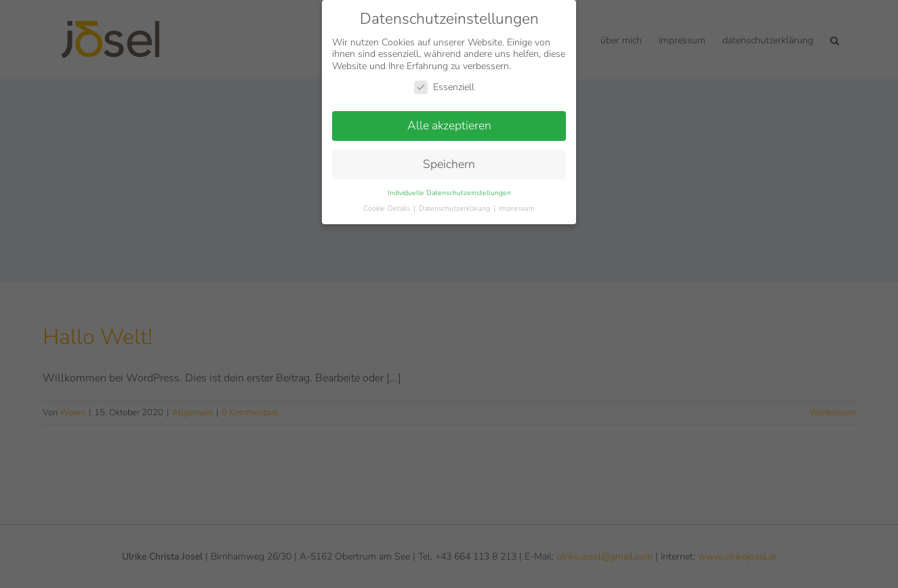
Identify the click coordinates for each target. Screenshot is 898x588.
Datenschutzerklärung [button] (455, 208)
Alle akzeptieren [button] (449, 125)
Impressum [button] (517, 208)
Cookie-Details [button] (388, 208)
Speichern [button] (449, 164)
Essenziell (444, 87)
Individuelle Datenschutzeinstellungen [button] (449, 192)
